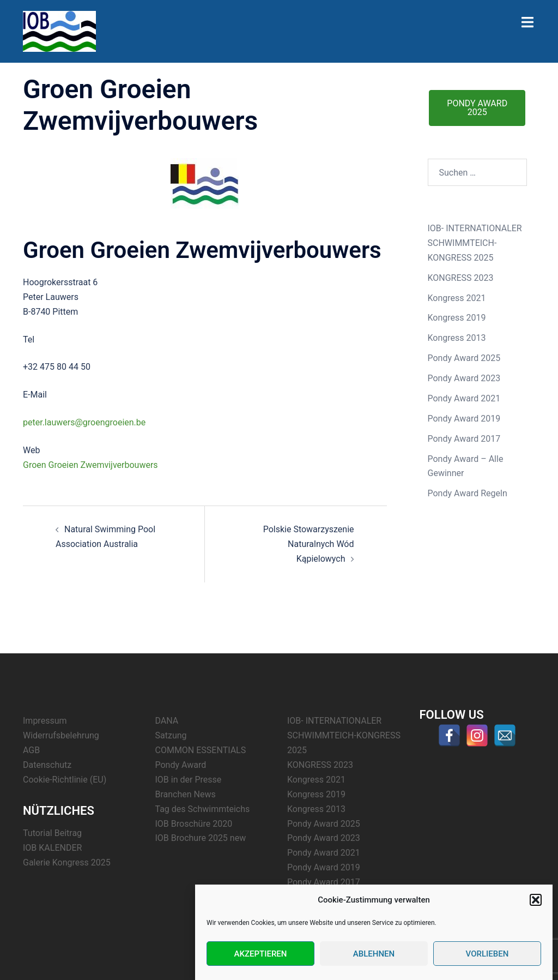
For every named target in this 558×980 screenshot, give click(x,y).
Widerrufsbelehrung (61, 735)
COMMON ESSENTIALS (201, 750)
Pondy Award (181, 765)
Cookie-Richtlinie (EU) (65, 780)
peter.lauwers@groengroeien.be (84, 422)
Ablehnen (374, 954)
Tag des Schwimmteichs (203, 809)
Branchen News (186, 794)
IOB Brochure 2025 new (201, 838)
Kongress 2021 (457, 298)
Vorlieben (487, 954)
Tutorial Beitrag (52, 833)
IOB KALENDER (52, 848)
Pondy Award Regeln (468, 493)
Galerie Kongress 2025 (67, 862)
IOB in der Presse (189, 780)
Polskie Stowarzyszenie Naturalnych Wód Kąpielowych (309, 544)
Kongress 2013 (457, 338)
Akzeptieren (261, 954)
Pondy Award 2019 (464, 419)
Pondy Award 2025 (464, 358)
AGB (31, 750)
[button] (536, 900)
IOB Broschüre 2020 (194, 824)
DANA (167, 721)
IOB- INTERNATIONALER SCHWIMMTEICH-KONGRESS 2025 (475, 243)
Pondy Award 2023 (464, 378)
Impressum (45, 721)
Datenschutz (47, 765)
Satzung (171, 735)
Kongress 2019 (457, 318)
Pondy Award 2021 (464, 398)
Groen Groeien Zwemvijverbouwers (90, 465)
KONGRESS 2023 (461, 278)
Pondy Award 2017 (464, 439)
